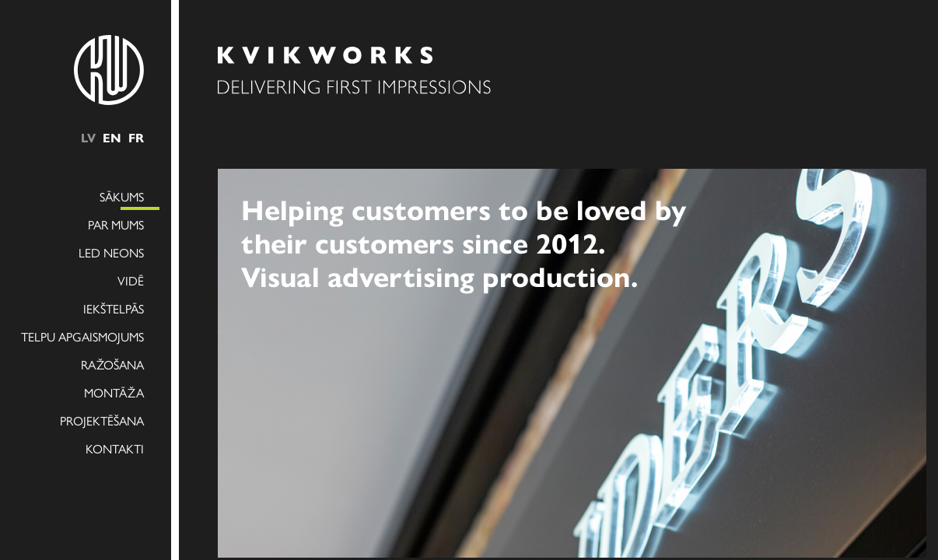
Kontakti (115, 448)
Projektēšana (102, 420)
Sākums (122, 196)
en (112, 137)
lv (88, 137)
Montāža (114, 392)
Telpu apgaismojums (82, 336)
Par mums (116, 224)
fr (136, 137)
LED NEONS (111, 252)
